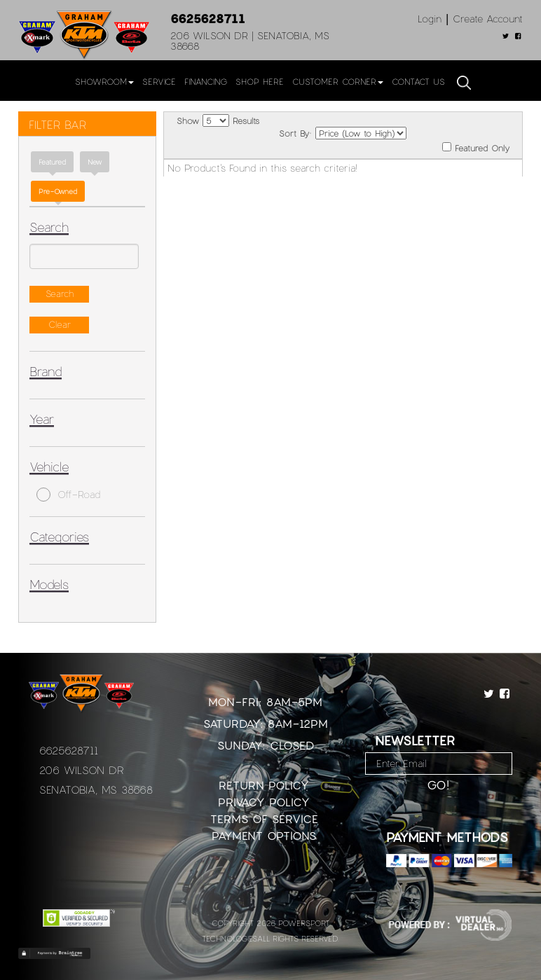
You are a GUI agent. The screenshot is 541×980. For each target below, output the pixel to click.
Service (159, 81)
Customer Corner (338, 81)
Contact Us (418, 81)
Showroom (104, 81)
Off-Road (68, 495)
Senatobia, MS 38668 (96, 789)
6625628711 (208, 18)
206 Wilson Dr (82, 770)
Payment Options (264, 835)
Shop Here (260, 81)
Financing (206, 81)
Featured (52, 162)
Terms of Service (264, 819)
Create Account (488, 19)
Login (430, 19)
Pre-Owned (58, 191)
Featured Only (476, 147)
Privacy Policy (264, 802)
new (95, 162)
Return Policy (264, 785)
